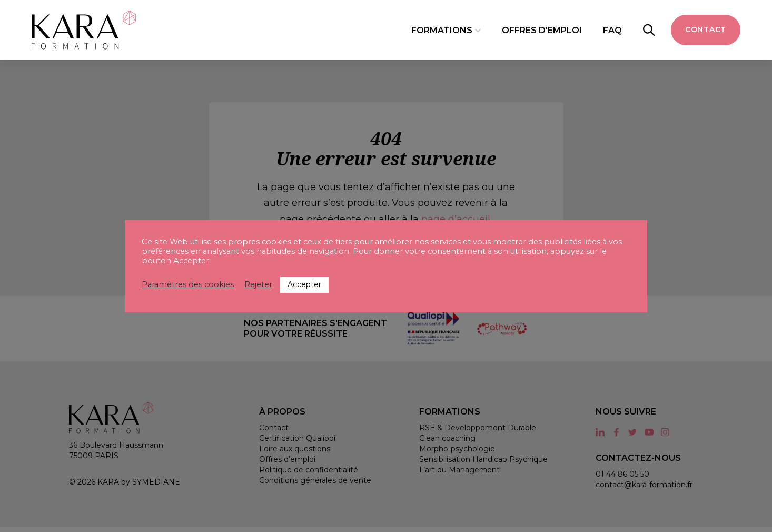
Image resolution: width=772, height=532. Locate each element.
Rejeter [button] (258, 284)
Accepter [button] (304, 284)
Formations (441, 30)
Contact (706, 29)
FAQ (612, 30)
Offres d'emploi (542, 30)
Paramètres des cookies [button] (188, 284)
